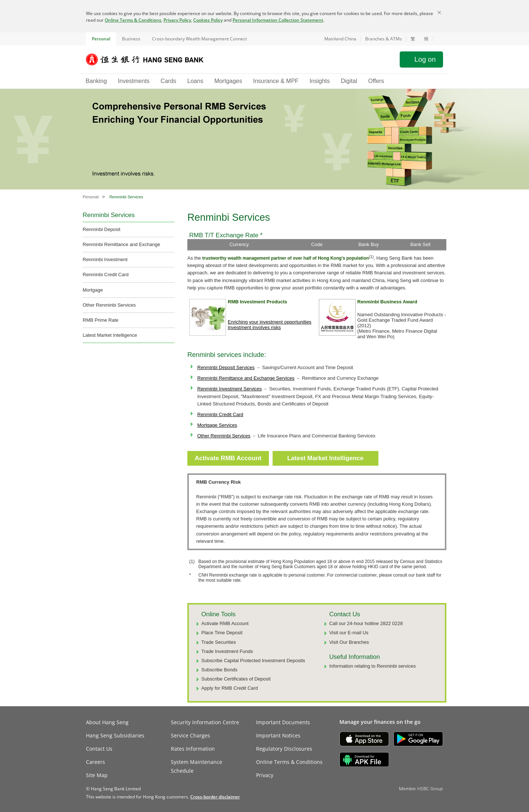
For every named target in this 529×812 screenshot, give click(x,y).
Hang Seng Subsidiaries (115, 735)
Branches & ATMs (384, 39)
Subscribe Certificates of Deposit (236, 679)
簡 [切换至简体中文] (426, 39)
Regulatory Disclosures (284, 749)
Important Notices (278, 735)
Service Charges (190, 735)
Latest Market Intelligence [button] (325, 458)
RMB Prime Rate (101, 320)
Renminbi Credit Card (106, 275)
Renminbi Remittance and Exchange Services (246, 378)
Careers (96, 762)
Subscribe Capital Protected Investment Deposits (253, 661)
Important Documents (283, 722)
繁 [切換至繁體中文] (413, 39)
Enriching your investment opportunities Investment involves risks (270, 325)
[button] (438, 39)
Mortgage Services (217, 425)
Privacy (265, 775)
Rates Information (193, 749)
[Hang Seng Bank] (150, 59)
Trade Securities (219, 642)
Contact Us (99, 749)
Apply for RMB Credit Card (230, 688)
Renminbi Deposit (102, 229)
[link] (215, 797)
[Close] (439, 12)
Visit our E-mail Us (349, 633)
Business (131, 39)
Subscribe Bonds (219, 670)
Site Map (97, 775)
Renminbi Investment (105, 259)
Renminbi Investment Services (230, 389)
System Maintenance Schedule (197, 766)
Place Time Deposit (222, 633)
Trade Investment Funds (227, 651)
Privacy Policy (177, 20)
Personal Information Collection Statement (278, 20)
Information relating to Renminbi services (373, 666)
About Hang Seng (107, 722)
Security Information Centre (205, 722)
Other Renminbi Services (109, 305)
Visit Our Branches (349, 642)
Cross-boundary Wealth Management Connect (199, 39)
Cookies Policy (208, 20)
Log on (425, 59)
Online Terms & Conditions (133, 20)
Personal (101, 39)
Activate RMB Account (225, 623)
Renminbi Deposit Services (226, 367)
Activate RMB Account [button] (228, 458)
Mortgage (93, 290)
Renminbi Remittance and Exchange (121, 244)
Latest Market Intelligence (110, 335)
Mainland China (340, 39)
